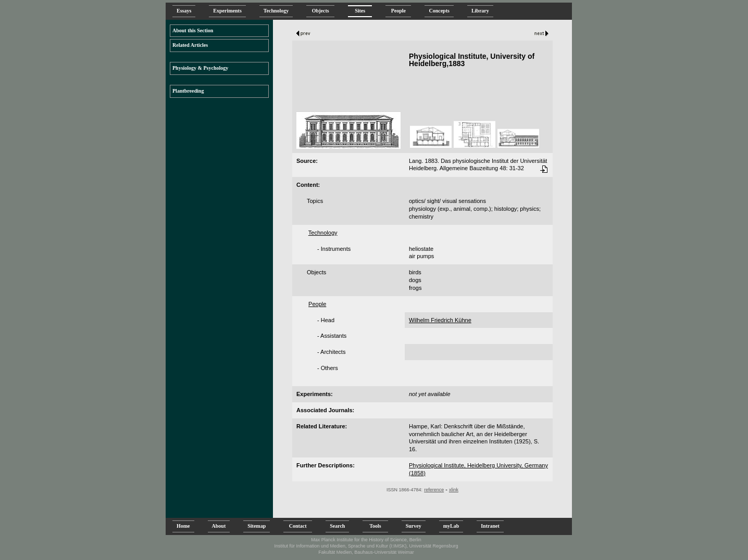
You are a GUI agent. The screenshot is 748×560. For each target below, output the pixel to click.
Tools (375, 526)
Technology (276, 11)
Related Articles (190, 45)
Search (337, 526)
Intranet (490, 526)
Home (183, 526)
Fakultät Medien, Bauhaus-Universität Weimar (366, 552)
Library (480, 11)
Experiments (227, 11)
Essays (184, 11)
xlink (454, 490)
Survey (414, 526)
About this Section (193, 30)
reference (434, 490)
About (219, 526)
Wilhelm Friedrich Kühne (440, 320)
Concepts (439, 11)
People (398, 11)
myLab (451, 526)
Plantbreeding (188, 91)
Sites (360, 11)
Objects (320, 11)
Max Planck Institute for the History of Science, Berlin (366, 540)
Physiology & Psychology (200, 68)
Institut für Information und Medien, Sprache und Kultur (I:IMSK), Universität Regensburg (366, 546)
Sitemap (257, 526)
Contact (298, 526)
